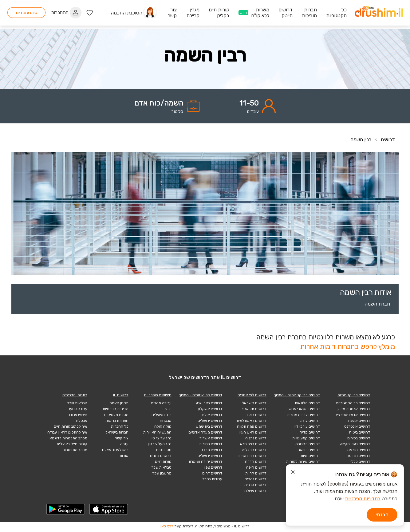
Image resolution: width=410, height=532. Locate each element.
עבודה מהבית (161, 403)
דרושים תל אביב (254, 409)
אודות (124, 456)
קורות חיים (163, 462)
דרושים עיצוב (310, 421)
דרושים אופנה (359, 421)
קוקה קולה (163, 426)
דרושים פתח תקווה (252, 426)
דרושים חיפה (256, 467)
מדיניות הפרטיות (116, 409)
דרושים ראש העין (253, 432)
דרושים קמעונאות (306, 438)
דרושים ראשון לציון (252, 421)
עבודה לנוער (78, 409)
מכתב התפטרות (75, 450)
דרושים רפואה (309, 450)
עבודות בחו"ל (212, 479)
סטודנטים (164, 450)
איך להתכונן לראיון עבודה (67, 432)
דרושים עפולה (255, 491)
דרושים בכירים (359, 438)
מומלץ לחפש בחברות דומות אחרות (347, 347)
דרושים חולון (257, 415)
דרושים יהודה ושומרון (206, 462)
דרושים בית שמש (209, 426)
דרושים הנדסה (358, 456)
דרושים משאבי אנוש (304, 409)
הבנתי (382, 515)
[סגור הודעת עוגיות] (293, 473)
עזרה (124, 444)
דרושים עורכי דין (307, 426)
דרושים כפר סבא (253, 444)
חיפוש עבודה (77, 415)
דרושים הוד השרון (252, 456)
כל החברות (120, 426)
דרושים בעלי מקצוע (355, 444)
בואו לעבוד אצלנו (115, 450)
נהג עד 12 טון (161, 438)
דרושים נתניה (256, 438)
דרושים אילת (212, 415)
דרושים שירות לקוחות (303, 462)
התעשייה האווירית (157, 432)
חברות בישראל (117, 432)
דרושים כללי (360, 462)
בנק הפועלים (162, 415)
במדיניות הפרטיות (363, 499)
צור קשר (122, 438)
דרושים (388, 140)
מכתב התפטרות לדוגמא (68, 438)
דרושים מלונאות (307, 403)
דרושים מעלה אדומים (205, 432)
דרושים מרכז (212, 450)
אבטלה (82, 421)
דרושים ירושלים (210, 421)
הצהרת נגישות (117, 421)
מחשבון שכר (162, 473)
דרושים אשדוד (211, 438)
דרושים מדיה (310, 432)
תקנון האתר (119, 403)
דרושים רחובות (211, 444)
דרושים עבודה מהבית (304, 415)
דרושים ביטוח (360, 432)
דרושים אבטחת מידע (354, 409)
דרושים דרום (212, 473)
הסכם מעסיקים (116, 415)
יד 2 (168, 409)
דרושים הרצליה (254, 450)
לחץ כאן (167, 526)
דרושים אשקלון (210, 409)
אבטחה (166, 421)
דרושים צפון (213, 467)
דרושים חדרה (256, 462)
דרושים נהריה (256, 479)
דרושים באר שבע (209, 403)
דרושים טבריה (255, 485)
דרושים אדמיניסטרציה (352, 415)
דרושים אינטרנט (357, 426)
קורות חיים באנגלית (72, 444)
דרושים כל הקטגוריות (353, 403)
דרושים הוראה (359, 450)
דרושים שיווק (310, 456)
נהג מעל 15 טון (160, 444)
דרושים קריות (256, 473)
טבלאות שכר (161, 467)
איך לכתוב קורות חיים (71, 426)
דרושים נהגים (161, 456)
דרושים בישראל (254, 403)
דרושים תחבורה (308, 444)
